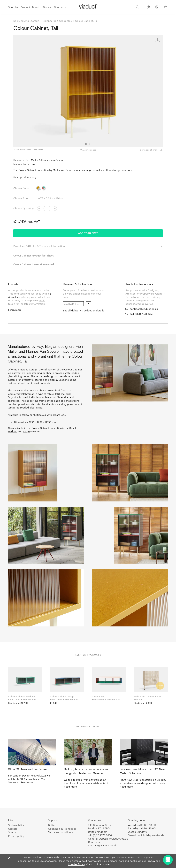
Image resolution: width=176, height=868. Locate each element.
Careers (13, 829)
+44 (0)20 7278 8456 (142, 314)
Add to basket (88, 233)
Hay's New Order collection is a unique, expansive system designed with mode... (144, 783)
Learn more (15, 310)
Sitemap (13, 832)
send (88, 304)
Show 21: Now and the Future (27, 769)
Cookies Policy (76, 864)
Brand (36, 7)
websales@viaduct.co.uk (113, 839)
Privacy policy (16, 836)
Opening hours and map (62, 829)
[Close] (9, 858)
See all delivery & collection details (83, 310)
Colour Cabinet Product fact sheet (34, 256)
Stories (47, 7)
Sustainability (16, 825)
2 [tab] (90, 144)
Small (73, 428)
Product (25, 7)
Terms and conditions (61, 832)
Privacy (151, 861)
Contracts (60, 7)
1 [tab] (86, 144)
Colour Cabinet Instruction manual (34, 264)
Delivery (53, 825)
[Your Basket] (166, 7)
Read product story (25, 177)
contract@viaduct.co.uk (144, 309)
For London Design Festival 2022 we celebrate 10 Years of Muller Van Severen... (29, 779)
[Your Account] (157, 7)
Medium (12, 431)
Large (26, 431)
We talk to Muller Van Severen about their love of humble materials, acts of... (87, 783)
